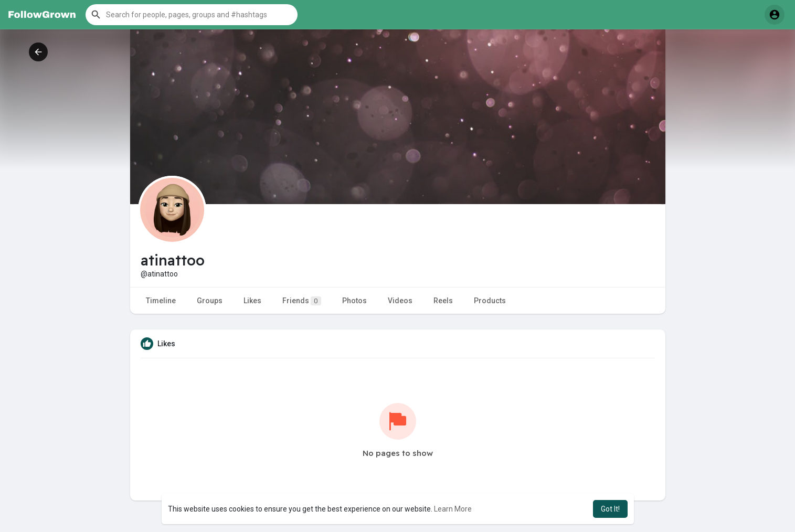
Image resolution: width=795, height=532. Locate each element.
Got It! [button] (610, 509)
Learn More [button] (453, 509)
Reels (443, 301)
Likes (252, 301)
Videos (400, 301)
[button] (192, 15)
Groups (210, 301)
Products (490, 301)
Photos (354, 301)
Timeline (161, 301)
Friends (302, 301)
